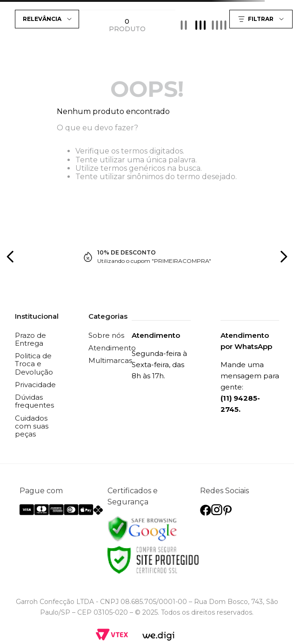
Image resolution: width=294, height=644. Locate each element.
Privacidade (35, 385)
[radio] (184, 25)
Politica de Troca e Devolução (34, 364)
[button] (262, 19)
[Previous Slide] (10, 257)
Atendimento (112, 348)
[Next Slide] (284, 257)
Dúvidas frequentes (34, 401)
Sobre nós (106, 335)
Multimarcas (110, 360)
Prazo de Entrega (30, 339)
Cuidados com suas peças (32, 426)
